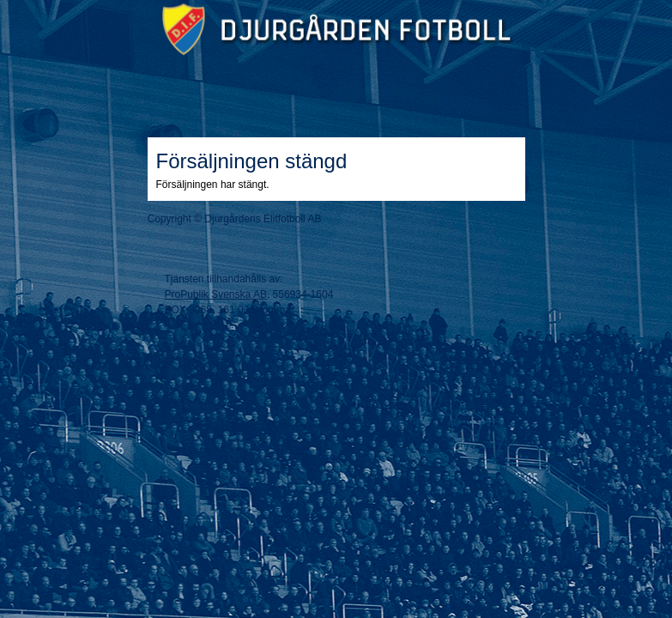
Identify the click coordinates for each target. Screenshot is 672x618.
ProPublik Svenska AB (216, 294)
